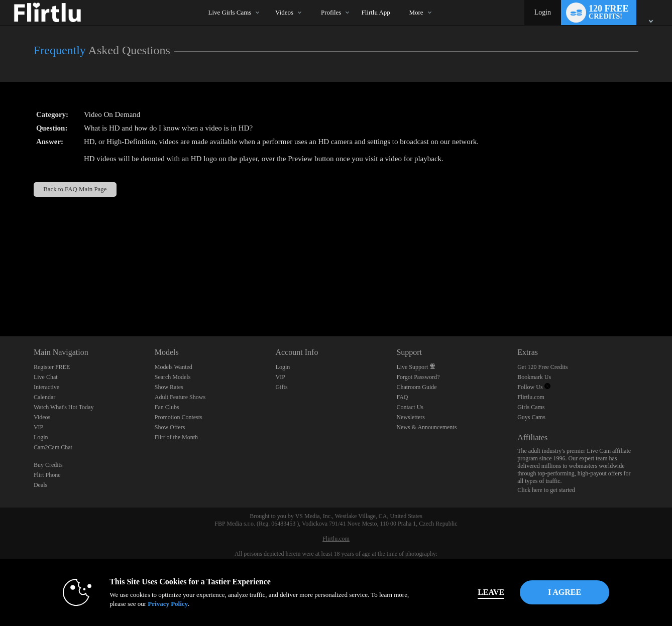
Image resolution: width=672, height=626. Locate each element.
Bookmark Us (534, 377)
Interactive (46, 387)
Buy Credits (48, 465)
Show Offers (170, 427)
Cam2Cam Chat (53, 447)
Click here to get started (546, 490)
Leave (476, 592)
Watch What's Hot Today (64, 407)
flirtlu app (375, 12)
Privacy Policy (153, 604)
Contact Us (410, 407)
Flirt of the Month (176, 437)
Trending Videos (266, 0)
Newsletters (411, 417)
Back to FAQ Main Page (75, 189)
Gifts (282, 387)
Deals (40, 485)
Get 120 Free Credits (542, 367)
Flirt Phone (47, 475)
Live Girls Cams (230, 12)
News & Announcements (426, 427)
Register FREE (52, 367)
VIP (38, 427)
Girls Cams (531, 407)
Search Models (173, 377)
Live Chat (46, 377)
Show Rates (169, 387)
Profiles (331, 12)
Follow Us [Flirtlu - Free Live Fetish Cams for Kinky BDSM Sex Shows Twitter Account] (534, 387)
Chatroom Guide (416, 387)
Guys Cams (531, 417)
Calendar (44, 397)
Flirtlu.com (531, 397)
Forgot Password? (418, 377)
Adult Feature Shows (180, 397)
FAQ (402, 397)
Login (543, 12)
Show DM (0, 299)
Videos (284, 12)
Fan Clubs (167, 407)
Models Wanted (174, 367)
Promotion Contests (179, 417)
